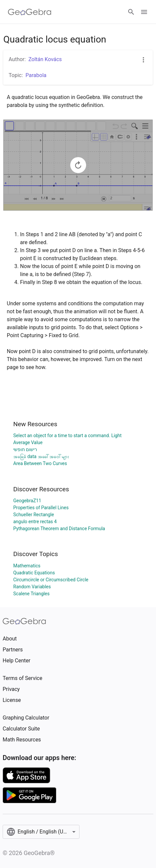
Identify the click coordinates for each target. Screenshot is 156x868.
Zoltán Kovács (45, 59)
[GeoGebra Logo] (30, 12)
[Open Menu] (144, 12)
